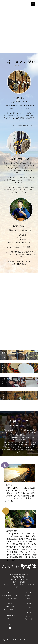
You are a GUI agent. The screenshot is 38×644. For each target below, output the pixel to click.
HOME (9, 592)
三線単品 (28, 598)
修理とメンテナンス (9, 610)
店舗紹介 (10, 619)
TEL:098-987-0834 (19, 577)
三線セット (29, 596)
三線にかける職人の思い (9, 596)
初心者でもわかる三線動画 (10, 598)
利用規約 (28, 616)
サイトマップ (28, 619)
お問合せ (28, 607)
